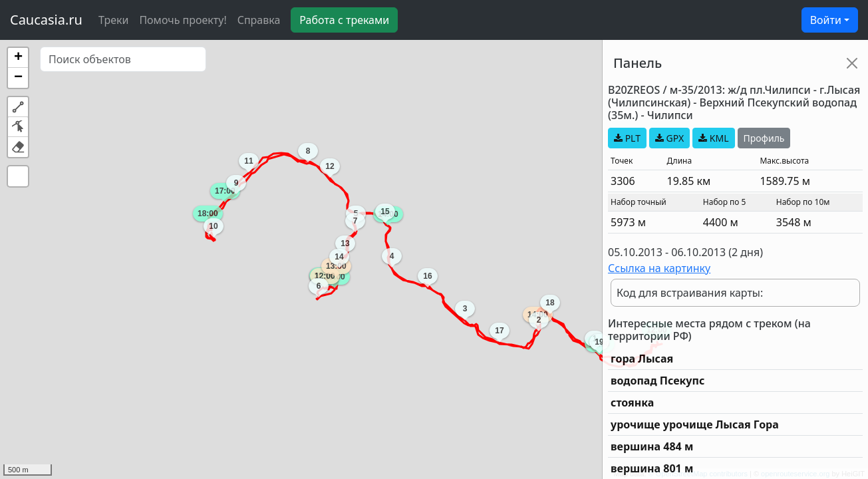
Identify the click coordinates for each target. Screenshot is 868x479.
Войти (826, 20)
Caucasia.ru (46, 20)
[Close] (852, 63)
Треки (113, 20)
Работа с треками (344, 20)
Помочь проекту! (183, 20)
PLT (627, 138)
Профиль (764, 138)
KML (713, 138)
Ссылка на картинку (659, 268)
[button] (18, 58)
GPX (669, 138)
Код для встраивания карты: (690, 293)
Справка (259, 20)
